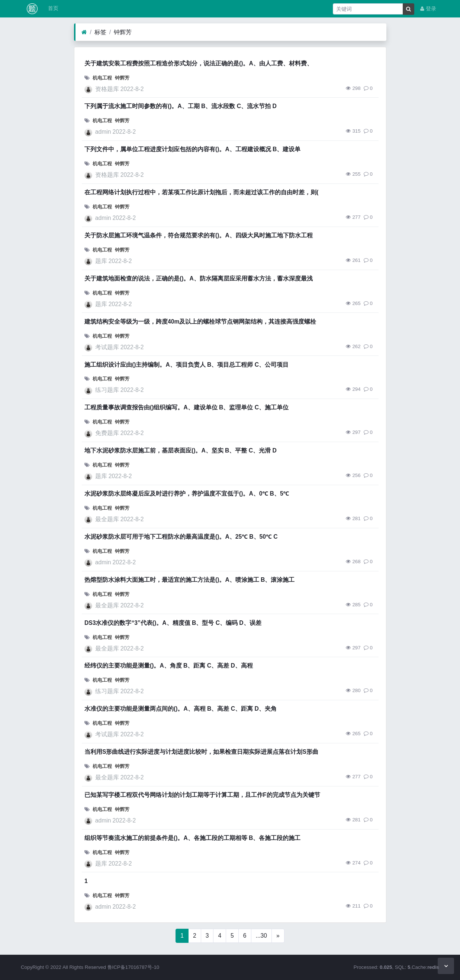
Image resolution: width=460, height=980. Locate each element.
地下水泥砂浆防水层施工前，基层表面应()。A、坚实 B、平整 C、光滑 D (181, 450)
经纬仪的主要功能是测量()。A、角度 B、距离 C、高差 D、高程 (169, 666)
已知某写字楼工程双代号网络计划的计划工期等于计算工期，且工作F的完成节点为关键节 (202, 795)
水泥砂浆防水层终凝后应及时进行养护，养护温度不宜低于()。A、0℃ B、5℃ (187, 494)
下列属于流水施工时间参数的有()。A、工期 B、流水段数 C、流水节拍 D (181, 106)
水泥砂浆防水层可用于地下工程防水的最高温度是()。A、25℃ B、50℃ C (181, 537)
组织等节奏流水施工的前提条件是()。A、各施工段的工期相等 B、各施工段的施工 (192, 838)
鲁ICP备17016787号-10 (134, 967)
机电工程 (102, 78)
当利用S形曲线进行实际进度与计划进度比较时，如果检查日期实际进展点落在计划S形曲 (201, 752)
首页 (52, 8)
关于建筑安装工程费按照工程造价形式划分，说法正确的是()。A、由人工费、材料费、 (199, 63)
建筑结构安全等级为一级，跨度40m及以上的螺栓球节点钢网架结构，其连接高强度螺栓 (200, 322)
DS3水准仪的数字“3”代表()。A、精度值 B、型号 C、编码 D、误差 (173, 623)
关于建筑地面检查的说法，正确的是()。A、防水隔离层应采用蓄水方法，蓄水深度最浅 (199, 278)
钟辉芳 (123, 32)
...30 (262, 936)
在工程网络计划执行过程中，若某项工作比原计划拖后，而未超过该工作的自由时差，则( (201, 192)
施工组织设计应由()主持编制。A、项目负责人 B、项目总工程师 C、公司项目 (186, 365)
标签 (100, 32)
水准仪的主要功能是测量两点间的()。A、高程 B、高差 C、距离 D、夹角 (181, 709)
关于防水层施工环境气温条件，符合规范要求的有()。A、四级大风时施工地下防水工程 (199, 235)
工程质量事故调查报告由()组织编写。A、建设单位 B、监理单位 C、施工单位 (186, 407)
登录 (428, 9)
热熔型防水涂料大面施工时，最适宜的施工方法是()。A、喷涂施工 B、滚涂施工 (189, 580)
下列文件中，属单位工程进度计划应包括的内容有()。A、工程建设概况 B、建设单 (192, 149)
